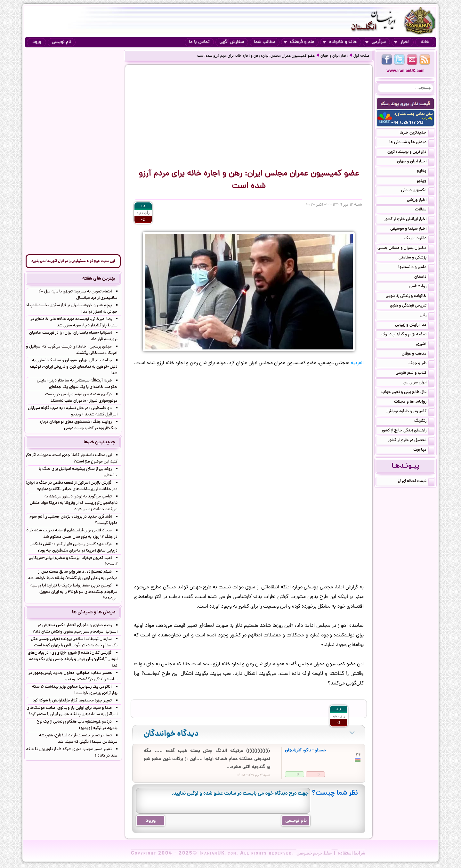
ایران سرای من (419, 383)
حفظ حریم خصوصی (314, 854)
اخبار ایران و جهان (334, 56)
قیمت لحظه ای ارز (416, 482)
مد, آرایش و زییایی (415, 325)
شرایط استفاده (352, 854)
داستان (424, 277)
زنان (427, 316)
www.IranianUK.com (405, 71)
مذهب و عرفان (418, 354)
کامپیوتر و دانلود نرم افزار (410, 412)
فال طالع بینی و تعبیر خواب (408, 393)
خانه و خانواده (340, 42)
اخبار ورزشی (421, 201)
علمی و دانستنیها (416, 268)
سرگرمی (376, 42)
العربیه (357, 363)
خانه (425, 42)
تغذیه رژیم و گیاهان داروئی (407, 335)
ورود (37, 42)
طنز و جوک (421, 364)
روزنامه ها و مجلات (414, 402)
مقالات (425, 210)
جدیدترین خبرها (417, 133)
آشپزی (425, 345)
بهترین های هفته (99, 279)
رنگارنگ (424, 422)
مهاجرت (424, 450)
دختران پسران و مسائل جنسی (406, 249)
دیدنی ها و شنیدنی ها (412, 143)
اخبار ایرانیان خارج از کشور (409, 220)
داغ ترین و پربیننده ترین (411, 152)
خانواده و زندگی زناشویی (410, 297)
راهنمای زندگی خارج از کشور (408, 431)
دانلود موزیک (419, 239)
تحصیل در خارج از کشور (411, 441)
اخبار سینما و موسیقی (412, 229)
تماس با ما (199, 42)
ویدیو (425, 181)
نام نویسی (62, 42)
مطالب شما (265, 42)
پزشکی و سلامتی (416, 258)
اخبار (402, 42)
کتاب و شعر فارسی (415, 373)
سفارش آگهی (232, 42)
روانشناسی (421, 287)
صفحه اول (361, 56)
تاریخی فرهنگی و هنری (412, 306)
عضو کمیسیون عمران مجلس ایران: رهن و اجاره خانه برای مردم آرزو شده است (256, 56)
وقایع (425, 172)
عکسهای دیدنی (418, 191)
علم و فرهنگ (299, 42)
